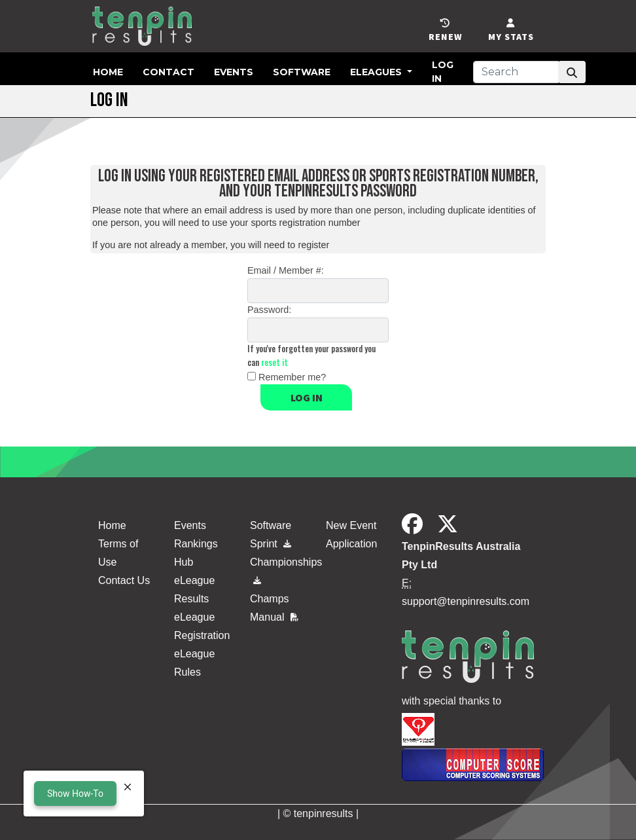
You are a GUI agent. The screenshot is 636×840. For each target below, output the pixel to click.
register (313, 245)
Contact (168, 72)
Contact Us (124, 580)
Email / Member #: (286, 270)
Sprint (271, 544)
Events (234, 72)
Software (302, 72)
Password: (269, 310)
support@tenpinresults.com (466, 601)
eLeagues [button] (377, 72)
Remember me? (292, 377)
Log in (307, 397)
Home (108, 72)
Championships (280, 568)
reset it (274, 362)
